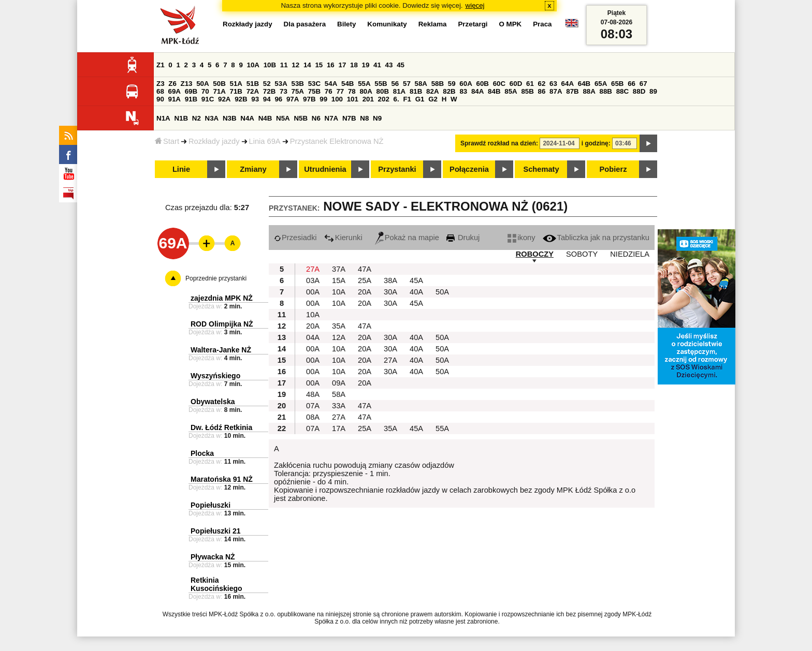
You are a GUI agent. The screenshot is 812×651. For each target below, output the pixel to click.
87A (556, 91)
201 (368, 99)
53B (298, 84)
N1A (163, 118)
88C (622, 91)
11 (284, 65)
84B (494, 91)
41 (377, 65)
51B (253, 84)
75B (314, 91)
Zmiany (253, 169)
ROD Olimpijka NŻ (222, 324)
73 (284, 91)
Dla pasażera (305, 24)
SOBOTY (582, 254)
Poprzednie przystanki (216, 278)
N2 (197, 118)
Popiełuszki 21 (215, 531)
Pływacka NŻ (213, 557)
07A (313, 406)
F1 (407, 99)
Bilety (346, 24)
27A (313, 269)
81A (399, 91)
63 (553, 84)
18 (354, 65)
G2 (433, 99)
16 (331, 65)
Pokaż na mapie (407, 238)
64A (568, 84)
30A (390, 292)
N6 (316, 118)
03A (313, 280)
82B (449, 91)
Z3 (161, 84)
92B (241, 99)
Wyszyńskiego (215, 376)
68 (160, 91)
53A (281, 84)
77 (340, 91)
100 (337, 99)
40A (416, 292)
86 (542, 91)
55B (381, 84)
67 (643, 84)
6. (396, 99)
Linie (181, 169)
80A (366, 91)
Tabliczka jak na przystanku (596, 238)
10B (270, 65)
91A (175, 99)
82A (432, 91)
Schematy (541, 169)
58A (421, 84)
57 (407, 84)
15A (339, 280)
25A (365, 280)
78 (352, 91)
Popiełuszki (211, 505)
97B (309, 99)
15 (319, 65)
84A (477, 91)
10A (253, 65)
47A (365, 269)
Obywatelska (213, 402)
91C (208, 99)
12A (339, 337)
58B (438, 84)
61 (530, 84)
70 (205, 91)
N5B (301, 118)
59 (452, 84)
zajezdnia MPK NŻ (222, 298)
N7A (332, 118)
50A (202, 84)
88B (606, 91)
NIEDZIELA (630, 254)
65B (617, 84)
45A (416, 280)
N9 (377, 118)
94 (267, 99)
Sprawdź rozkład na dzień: (499, 143)
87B (572, 91)
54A (331, 84)
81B (416, 91)
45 (401, 65)
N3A (212, 118)
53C (314, 84)
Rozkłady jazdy (214, 141)
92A (224, 99)
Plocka (202, 453)
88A (589, 91)
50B (219, 84)
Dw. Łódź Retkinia (221, 427)
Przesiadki (295, 238)
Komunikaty (387, 24)
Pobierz (613, 169)
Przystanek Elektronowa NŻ (337, 141)
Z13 (187, 84)
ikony (521, 238)
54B (347, 84)
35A (339, 326)
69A (175, 91)
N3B (230, 118)
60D (516, 84)
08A (313, 417)
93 (255, 99)
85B (527, 91)
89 (653, 91)
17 (342, 65)
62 (542, 84)
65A (601, 84)
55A (364, 84)
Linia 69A (265, 141)
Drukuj (463, 238)
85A (511, 91)
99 (323, 99)
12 (295, 65)
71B (236, 91)
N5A (283, 118)
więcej (475, 5)
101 (353, 99)
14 (307, 65)
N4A (247, 118)
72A (253, 91)
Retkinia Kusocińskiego (216, 584)
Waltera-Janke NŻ (221, 350)
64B (584, 84)
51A (236, 84)
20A (365, 292)
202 (384, 99)
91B (191, 99)
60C (499, 84)
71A (219, 91)
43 (389, 65)
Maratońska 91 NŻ (222, 479)
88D (639, 91)
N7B (349, 118)
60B (483, 84)
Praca (542, 24)
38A (390, 280)
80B (383, 91)
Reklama (433, 24)
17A (339, 428)
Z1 (161, 65)
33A (339, 406)
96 (278, 99)
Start (167, 141)
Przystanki (397, 169)
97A (293, 99)
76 (329, 91)
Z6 (172, 84)
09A (339, 383)
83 (463, 91)
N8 (364, 118)
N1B (181, 118)
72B (269, 91)
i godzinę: (596, 143)
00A (313, 292)
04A (313, 337)
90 (160, 99)
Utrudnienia (325, 169)
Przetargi (473, 24)
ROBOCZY (535, 254)
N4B (265, 118)
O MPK (511, 24)
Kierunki (343, 238)
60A (466, 84)
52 (267, 84)
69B (191, 91)
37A (339, 269)
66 (632, 84)
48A (313, 394)
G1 (420, 99)
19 (366, 65)
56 (395, 84)
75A (298, 91)
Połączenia (469, 169)
